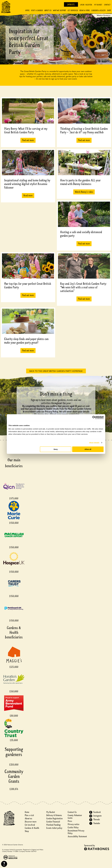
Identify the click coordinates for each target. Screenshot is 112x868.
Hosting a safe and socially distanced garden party (81, 234)
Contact (107, 5)
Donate (71, 5)
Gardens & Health (98, 10)
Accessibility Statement (77, 836)
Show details (94, 443)
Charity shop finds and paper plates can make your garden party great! (26, 341)
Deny (56, 449)
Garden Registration (54, 818)
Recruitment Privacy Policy (76, 832)
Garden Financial (53, 822)
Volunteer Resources (104, 15)
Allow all (88, 449)
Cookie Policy (73, 827)
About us (28, 818)
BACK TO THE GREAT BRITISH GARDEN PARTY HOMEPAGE (56, 371)
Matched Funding (53, 825)
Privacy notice (73, 824)
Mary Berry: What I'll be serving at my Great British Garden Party (26, 130)
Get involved (73, 10)
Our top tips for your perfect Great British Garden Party (28, 285)
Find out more (28, 140)
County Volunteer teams (75, 817)
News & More (85, 10)
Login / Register (86, 5)
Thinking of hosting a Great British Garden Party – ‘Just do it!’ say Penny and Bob (84, 130)
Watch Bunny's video (84, 192)
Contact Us (72, 812)
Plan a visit (29, 815)
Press (70, 821)
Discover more (31, 822)
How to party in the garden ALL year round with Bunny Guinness (80, 182)
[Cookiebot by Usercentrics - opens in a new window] (94, 417)
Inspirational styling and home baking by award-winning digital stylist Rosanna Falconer (27, 184)
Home (27, 10)
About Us (48, 10)
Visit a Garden (37, 10)
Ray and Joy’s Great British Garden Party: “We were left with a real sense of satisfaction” (83, 287)
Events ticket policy (54, 828)
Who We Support (59, 10)
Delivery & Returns (54, 815)
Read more (28, 195)
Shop (109, 10)
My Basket (98, 5)
